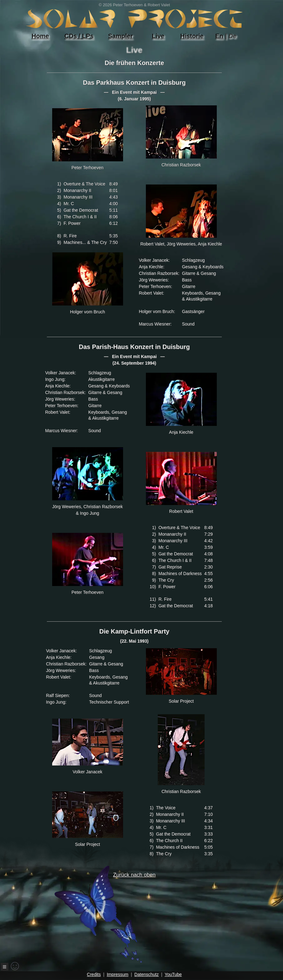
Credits (94, 974)
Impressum (118, 974)
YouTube (173, 974)
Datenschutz (146, 974)
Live (158, 36)
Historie (192, 36)
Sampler (120, 36)
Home (40, 36)
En (219, 36)
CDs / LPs (79, 36)
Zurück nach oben (123, 917)
